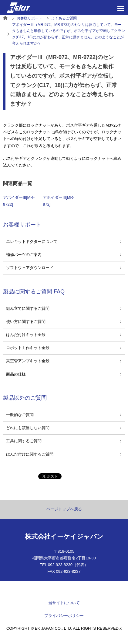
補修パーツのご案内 (24, 255)
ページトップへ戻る (64, 509)
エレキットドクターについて (32, 242)
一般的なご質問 (20, 415)
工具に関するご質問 (24, 441)
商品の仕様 (16, 374)
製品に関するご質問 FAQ (34, 292)
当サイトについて (64, 603)
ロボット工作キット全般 (28, 348)
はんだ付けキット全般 (26, 335)
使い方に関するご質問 (26, 322)
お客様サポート (22, 225)
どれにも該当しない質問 (28, 428)
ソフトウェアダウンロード (30, 268)
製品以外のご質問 (25, 398)
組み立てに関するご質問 (28, 308)
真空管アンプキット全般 (28, 361)
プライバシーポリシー (64, 616)
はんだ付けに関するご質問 (30, 454)
